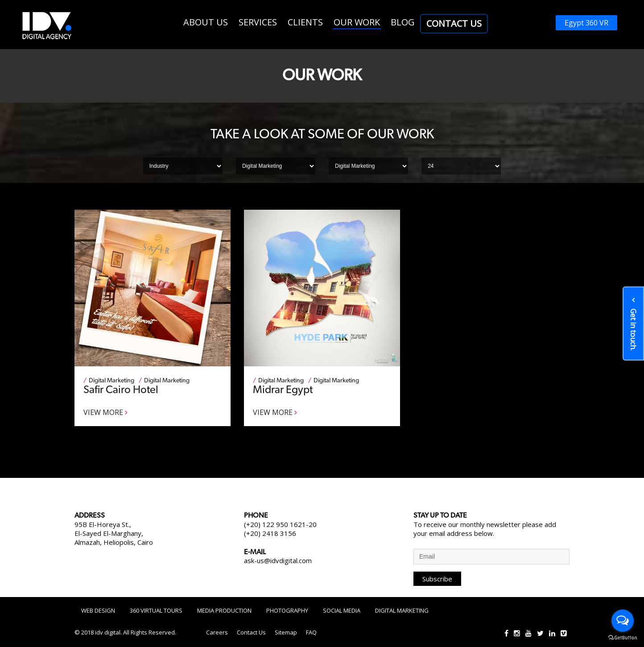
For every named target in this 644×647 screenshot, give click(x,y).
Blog (403, 22)
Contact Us (454, 23)
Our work (357, 22)
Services (258, 22)
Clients (305, 22)
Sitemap (286, 632)
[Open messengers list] (623, 621)
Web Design (98, 610)
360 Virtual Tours (156, 610)
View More (105, 412)
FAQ (311, 632)
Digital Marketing (402, 610)
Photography (287, 610)
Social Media (342, 610)
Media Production (224, 610)
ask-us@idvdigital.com (278, 560)
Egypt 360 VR (586, 23)
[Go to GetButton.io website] (623, 638)
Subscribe (437, 579)
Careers (217, 632)
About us (206, 22)
